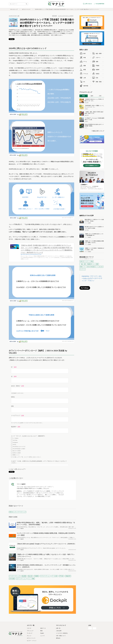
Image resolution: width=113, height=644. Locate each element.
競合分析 (30, 576)
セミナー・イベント (32, 641)
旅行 (85, 53)
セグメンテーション (21, 579)
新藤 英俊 (87, 115)
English (42, 633)
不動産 (98, 66)
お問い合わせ (88, 4)
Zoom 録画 (12, 579)
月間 (100, 96)
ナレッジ (29, 636)
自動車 (98, 70)
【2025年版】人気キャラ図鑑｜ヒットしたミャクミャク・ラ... (94, 106)
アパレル (86, 74)
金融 (97, 62)
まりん (86, 128)
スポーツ (98, 58)
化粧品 (98, 74)
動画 (41, 631)
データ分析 (55, 576)
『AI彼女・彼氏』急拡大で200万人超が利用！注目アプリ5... (94, 113)
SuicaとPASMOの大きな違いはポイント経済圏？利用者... (94, 125)
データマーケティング (15, 576)
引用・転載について (61, 636)
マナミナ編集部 (21, 484)
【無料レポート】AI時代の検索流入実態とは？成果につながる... (94, 242)
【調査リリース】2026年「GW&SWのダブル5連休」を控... (94, 249)
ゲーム (85, 62)
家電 (85, 70)
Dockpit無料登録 (100, 4)
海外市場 (86, 86)
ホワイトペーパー (26, 9)
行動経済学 (68, 576)
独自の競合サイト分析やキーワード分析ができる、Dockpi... (94, 220)
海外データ (43, 628)
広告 (97, 78)
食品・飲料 (99, 53)
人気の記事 (59, 631)
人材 (85, 78)
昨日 (84, 96)
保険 (85, 66)
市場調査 (36, 576)
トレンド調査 (31, 579)
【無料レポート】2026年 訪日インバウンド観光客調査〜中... (94, 235)
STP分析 (61, 576)
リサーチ (29, 628)
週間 (92, 96)
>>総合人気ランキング (98, 131)
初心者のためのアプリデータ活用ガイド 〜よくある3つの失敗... (94, 227)
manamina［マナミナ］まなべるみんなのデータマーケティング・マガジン (92, 278)
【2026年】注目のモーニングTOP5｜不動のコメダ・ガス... (94, 100)
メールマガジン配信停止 (62, 633)
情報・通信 (99, 82)
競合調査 (24, 576)
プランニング (30, 631)
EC (84, 82)
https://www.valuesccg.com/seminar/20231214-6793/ (31, 254)
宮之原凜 (87, 103)
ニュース (42, 636)
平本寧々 (87, 109)
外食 (85, 58)
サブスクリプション (45, 576)
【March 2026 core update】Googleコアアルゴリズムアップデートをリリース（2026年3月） (46, 544)
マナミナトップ (14, 9)
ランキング (30, 633)
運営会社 (58, 638)
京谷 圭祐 (87, 230)
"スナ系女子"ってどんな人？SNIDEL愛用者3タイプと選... (94, 119)
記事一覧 (58, 628)
